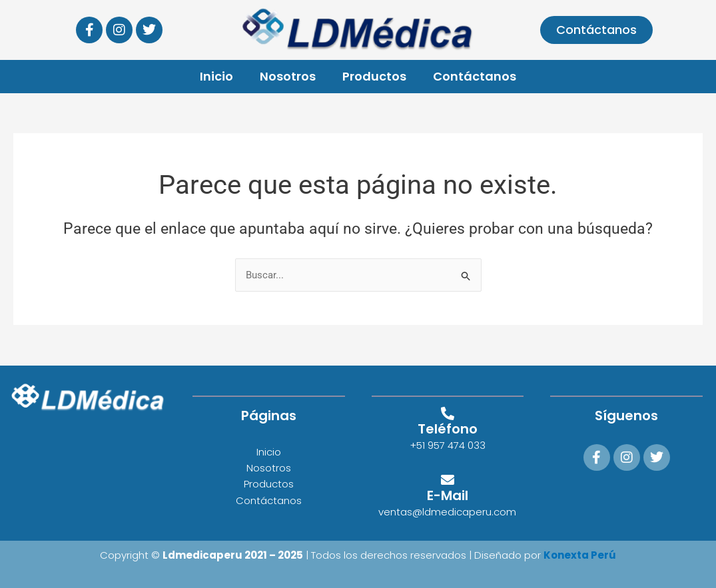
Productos (374, 76)
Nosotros (288, 76)
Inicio (216, 76)
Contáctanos (475, 76)
